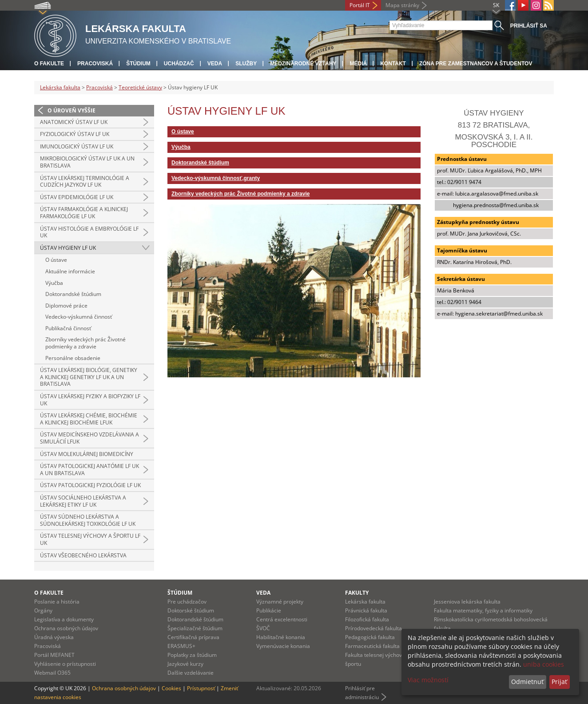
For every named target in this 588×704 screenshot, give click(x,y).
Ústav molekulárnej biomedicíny (87, 454)
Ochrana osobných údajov (66, 628)
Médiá (358, 64)
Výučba (54, 283)
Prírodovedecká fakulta (373, 628)
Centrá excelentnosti (282, 619)
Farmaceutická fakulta (372, 646)
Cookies (171, 688)
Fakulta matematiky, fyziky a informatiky (483, 610)
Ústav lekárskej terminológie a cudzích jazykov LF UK (85, 182)
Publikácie (269, 610)
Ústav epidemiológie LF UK (77, 197)
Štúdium (138, 64)
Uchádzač (179, 64)
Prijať (559, 682)
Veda (215, 64)
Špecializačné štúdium (195, 628)
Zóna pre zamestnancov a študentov (476, 64)
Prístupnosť (201, 688)
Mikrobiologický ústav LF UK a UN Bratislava (87, 162)
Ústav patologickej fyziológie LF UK (90, 485)
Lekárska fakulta (60, 87)
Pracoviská (95, 64)
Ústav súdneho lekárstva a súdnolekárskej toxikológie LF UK (88, 520)
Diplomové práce (66, 306)
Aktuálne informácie (70, 271)
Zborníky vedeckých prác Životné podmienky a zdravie (85, 343)
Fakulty (357, 593)
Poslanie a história (57, 602)
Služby (246, 64)
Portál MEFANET (54, 655)
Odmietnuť (527, 682)
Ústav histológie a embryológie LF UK (89, 232)
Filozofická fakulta (367, 619)
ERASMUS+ (181, 646)
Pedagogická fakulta (370, 637)
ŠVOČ (263, 628)
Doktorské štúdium (191, 610)
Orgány (43, 610)
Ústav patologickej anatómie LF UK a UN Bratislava (89, 470)
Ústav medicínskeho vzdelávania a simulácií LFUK (89, 438)
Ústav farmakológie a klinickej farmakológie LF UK (84, 213)
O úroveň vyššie (72, 110)
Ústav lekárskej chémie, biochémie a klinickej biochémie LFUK (89, 419)
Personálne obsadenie (73, 358)
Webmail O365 (52, 673)
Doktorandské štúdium (73, 294)
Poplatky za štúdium (192, 655)
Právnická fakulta (366, 610)
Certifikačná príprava (193, 637)
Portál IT (360, 5)
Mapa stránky (402, 5)
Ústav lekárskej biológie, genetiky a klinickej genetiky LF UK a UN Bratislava (89, 377)
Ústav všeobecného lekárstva (83, 555)
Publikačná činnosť (68, 328)
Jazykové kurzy (185, 664)
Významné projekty (280, 602)
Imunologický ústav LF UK (77, 146)
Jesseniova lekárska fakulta (467, 602)
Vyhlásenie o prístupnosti (65, 664)
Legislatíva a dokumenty (64, 619)
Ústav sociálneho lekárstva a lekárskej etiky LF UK (83, 501)
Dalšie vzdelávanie (191, 673)
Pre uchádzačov (187, 602)
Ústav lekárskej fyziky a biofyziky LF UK (90, 400)
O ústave (56, 260)
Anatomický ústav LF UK (74, 122)
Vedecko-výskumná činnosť (79, 317)
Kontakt (393, 64)
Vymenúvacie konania (283, 646)
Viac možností (428, 680)
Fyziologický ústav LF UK (75, 134)
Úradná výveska (54, 637)
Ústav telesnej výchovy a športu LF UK (90, 539)
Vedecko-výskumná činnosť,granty (216, 178)
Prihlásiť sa (529, 26)
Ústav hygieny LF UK (68, 248)
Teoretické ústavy (140, 87)
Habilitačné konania (281, 637)
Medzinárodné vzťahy (303, 64)
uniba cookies (544, 664)
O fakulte (49, 64)
